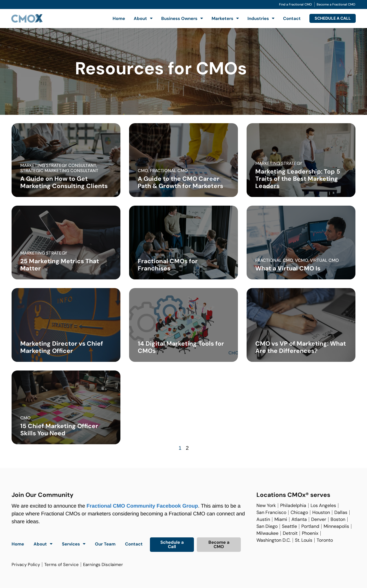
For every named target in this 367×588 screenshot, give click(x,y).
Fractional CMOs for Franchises (168, 265)
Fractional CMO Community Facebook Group (142, 506)
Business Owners (178, 18)
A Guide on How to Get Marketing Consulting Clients (64, 182)
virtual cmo (324, 260)
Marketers (221, 18)
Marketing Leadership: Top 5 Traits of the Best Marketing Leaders (298, 179)
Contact (288, 19)
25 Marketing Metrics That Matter (60, 265)
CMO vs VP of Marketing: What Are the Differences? (301, 347)
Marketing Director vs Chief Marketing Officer (62, 347)
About (139, 18)
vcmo (301, 260)
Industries (257, 18)
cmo (143, 171)
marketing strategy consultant (58, 165)
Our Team (105, 544)
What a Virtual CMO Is (288, 268)
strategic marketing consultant (59, 171)
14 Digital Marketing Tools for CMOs (181, 347)
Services (74, 544)
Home (114, 19)
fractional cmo (169, 171)
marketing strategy (279, 163)
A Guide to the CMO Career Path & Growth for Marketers (180, 182)
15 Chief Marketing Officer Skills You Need (59, 430)
